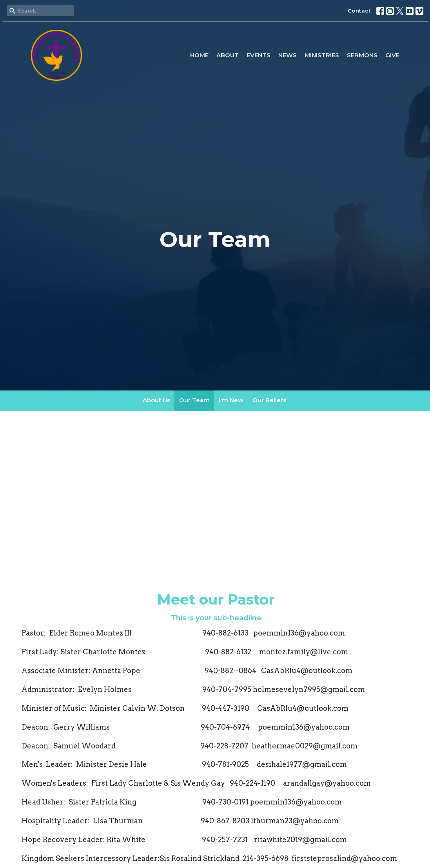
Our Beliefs (269, 400)
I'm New (231, 400)
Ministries (322, 55)
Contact (359, 11)
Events (259, 55)
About (228, 55)
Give (392, 55)
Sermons (362, 55)
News (288, 55)
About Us (156, 400)
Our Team (194, 400)
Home (199, 55)
